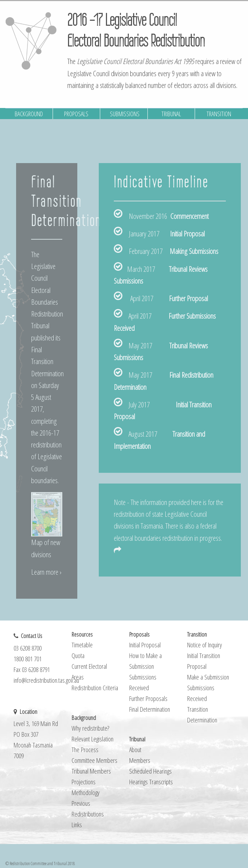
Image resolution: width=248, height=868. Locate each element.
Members (140, 760)
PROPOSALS (76, 114)
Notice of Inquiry (205, 645)
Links (77, 825)
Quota (78, 655)
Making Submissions (194, 251)
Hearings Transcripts (151, 782)
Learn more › (46, 572)
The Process (85, 749)
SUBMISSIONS (125, 114)
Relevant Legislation (93, 739)
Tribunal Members (91, 771)
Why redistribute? (90, 728)
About (135, 749)
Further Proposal (188, 298)
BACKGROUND (29, 114)
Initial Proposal (187, 234)
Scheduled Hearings (150, 771)
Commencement (189, 216)
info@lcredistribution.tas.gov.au (46, 680)
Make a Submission (208, 677)
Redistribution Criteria (95, 688)
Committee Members (94, 760)
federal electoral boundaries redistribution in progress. (168, 537)
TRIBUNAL (171, 114)
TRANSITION (219, 114)
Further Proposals (148, 698)
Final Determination (150, 709)
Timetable (82, 645)
